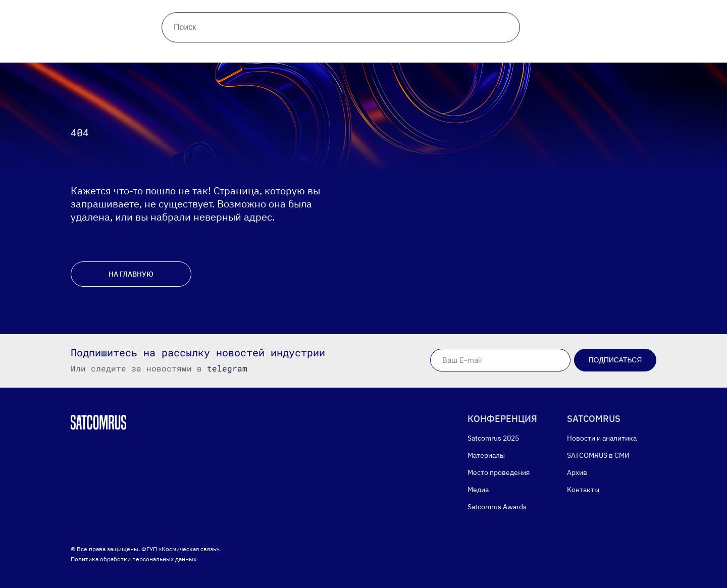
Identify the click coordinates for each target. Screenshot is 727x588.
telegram (227, 368)
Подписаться (615, 360)
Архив (329, 15)
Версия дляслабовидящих (690, 15)
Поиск (412, 15)
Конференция (106, 45)
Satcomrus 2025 (493, 438)
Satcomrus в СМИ (274, 15)
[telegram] (563, 15)
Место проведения (257, 45)
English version (495, 45)
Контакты (371, 15)
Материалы (176, 45)
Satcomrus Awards (402, 45)
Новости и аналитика (190, 15)
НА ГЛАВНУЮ (131, 274)
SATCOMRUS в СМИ (598, 455)
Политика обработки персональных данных (134, 559)
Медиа (330, 45)
